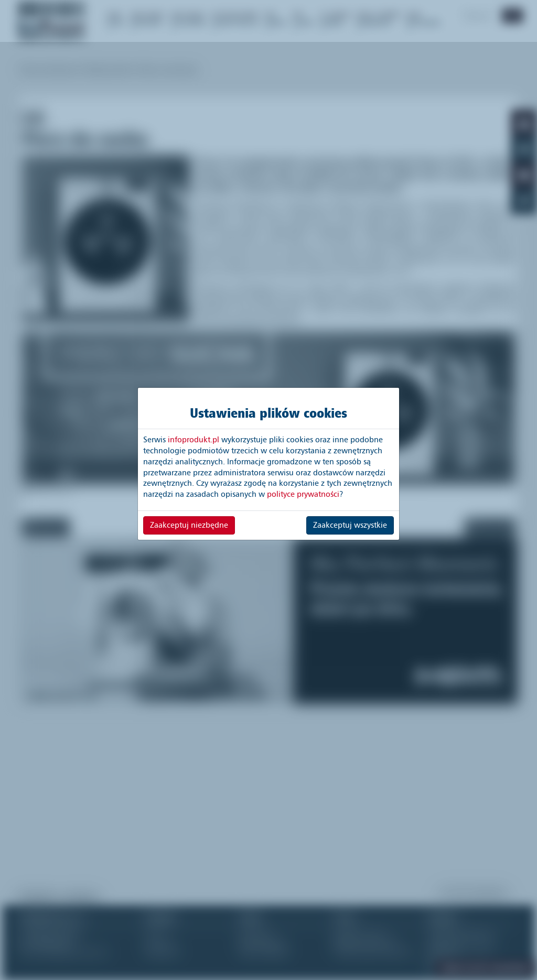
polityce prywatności (303, 494)
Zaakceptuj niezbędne (189, 525)
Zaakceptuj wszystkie (350, 525)
